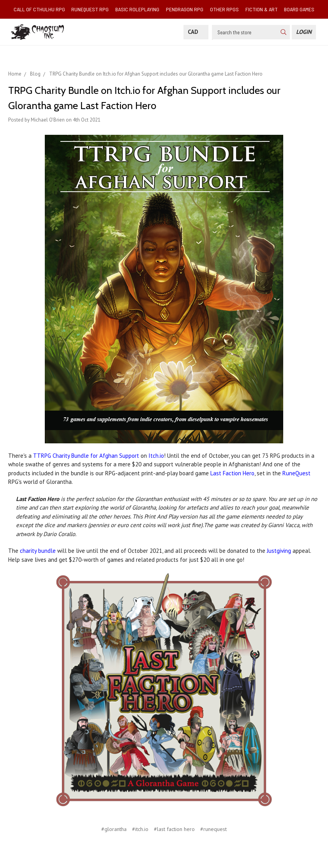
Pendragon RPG (185, 9)
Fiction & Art (262, 9)
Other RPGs (224, 9)
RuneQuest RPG (90, 9)
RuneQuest (296, 473)
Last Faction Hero (232, 473)
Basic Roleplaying (137, 9)
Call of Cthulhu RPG (39, 9)
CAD (196, 32)
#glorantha (114, 829)
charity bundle (38, 551)
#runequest (213, 829)
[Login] (304, 32)
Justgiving (279, 551)
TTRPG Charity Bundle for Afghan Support (86, 456)
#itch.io (140, 829)
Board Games (299, 9)
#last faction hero (174, 829)
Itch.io (156, 456)
